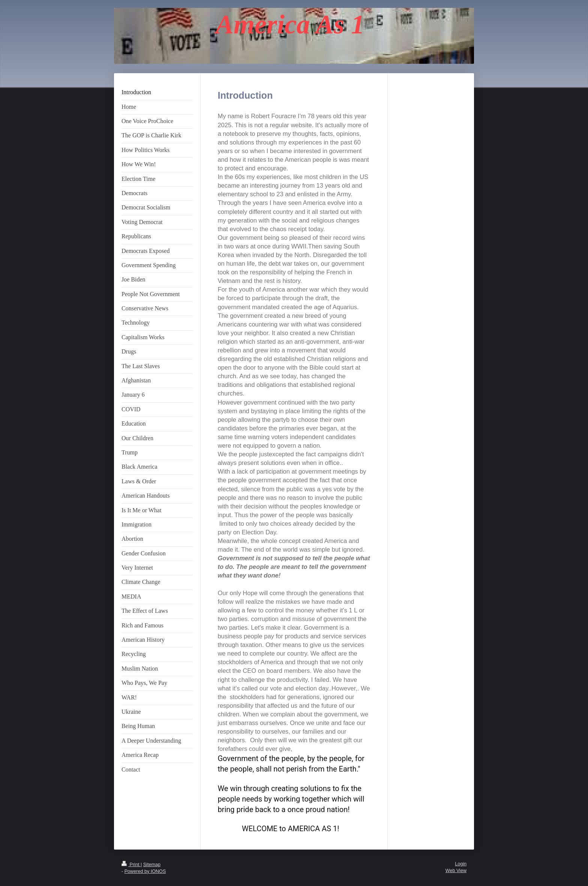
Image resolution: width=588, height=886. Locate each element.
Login (461, 864)
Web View (456, 871)
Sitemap (152, 865)
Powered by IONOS (145, 871)
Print (131, 865)
